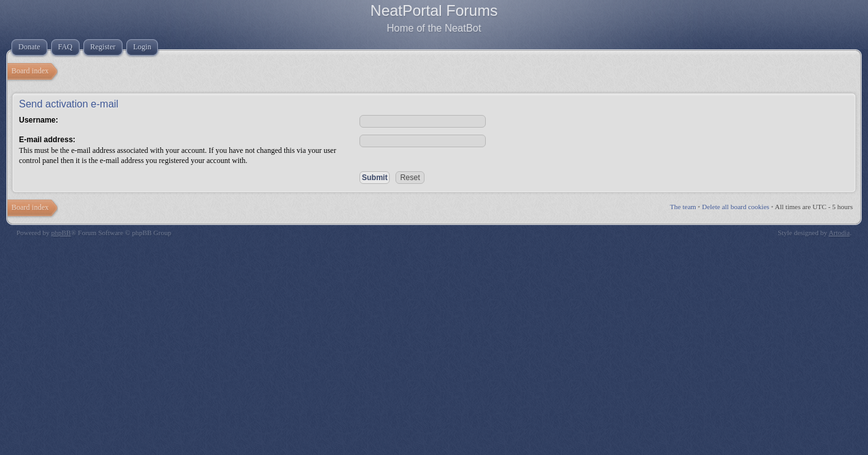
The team (683, 207)
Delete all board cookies (736, 207)
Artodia (840, 233)
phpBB (61, 233)
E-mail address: (47, 140)
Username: (39, 120)
